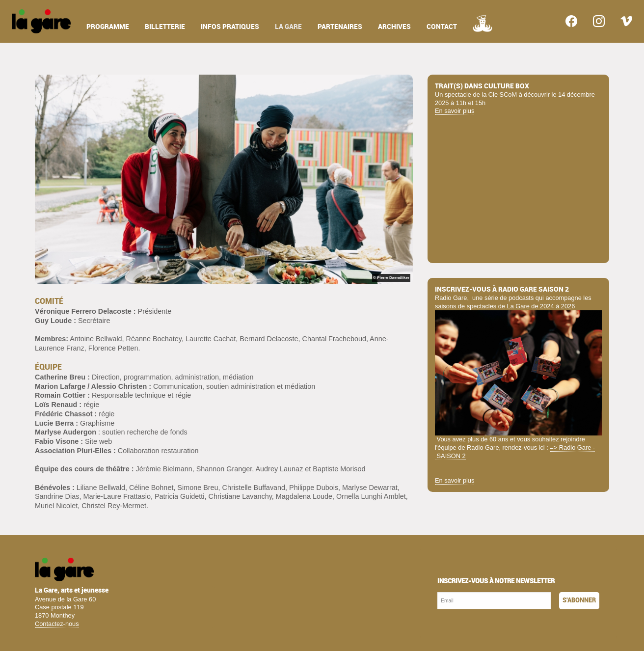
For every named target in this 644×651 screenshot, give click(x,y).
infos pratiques (230, 27)
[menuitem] (41, 21)
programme (108, 27)
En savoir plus (455, 111)
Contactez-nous (57, 624)
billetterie (165, 27)
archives (394, 27)
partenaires (340, 27)
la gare (288, 27)
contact (442, 27)
